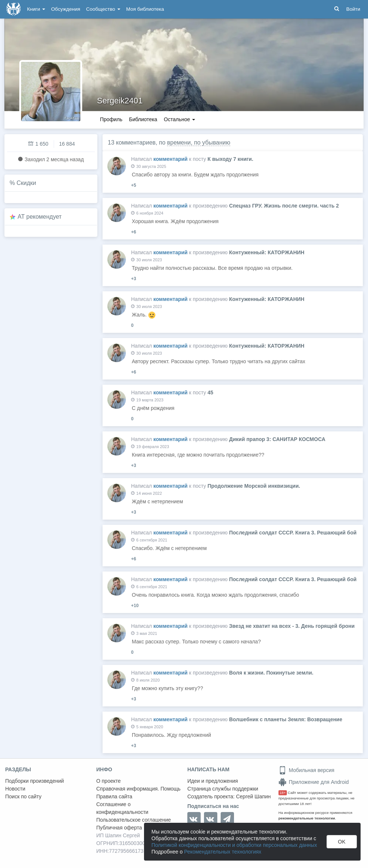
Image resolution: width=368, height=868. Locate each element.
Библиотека (143, 119)
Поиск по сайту (23, 796)
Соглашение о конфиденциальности (122, 808)
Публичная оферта (119, 828)
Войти (353, 9)
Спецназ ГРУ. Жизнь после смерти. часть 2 (284, 206)
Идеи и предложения (213, 781)
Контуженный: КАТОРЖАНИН (267, 252)
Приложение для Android (314, 782)
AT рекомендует (40, 217)
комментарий (170, 159)
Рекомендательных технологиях (223, 852)
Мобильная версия (306, 770)
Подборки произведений (35, 781)
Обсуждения (66, 9)
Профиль (111, 119)
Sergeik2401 (120, 101)
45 (210, 392)
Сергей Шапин (253, 796)
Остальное (180, 119)
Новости (15, 789)
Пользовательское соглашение (134, 820)
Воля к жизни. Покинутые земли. (271, 673)
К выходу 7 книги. (230, 159)
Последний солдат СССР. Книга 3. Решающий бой (293, 533)
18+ (283, 793)
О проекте (108, 781)
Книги (36, 9)
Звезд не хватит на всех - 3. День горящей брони (292, 626)
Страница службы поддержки (223, 789)
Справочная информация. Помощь (138, 789)
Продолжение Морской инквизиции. (254, 486)
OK (342, 842)
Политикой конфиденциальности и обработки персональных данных (234, 845)
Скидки (26, 183)
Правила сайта (114, 796)
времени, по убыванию (199, 143)
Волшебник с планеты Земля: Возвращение (286, 719)
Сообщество (103, 9)
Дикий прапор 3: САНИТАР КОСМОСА (277, 439)
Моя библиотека (145, 9)
